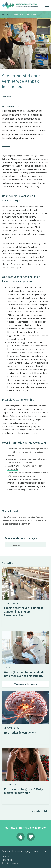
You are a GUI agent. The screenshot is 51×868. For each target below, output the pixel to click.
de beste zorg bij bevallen (34, 449)
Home (4, 15)
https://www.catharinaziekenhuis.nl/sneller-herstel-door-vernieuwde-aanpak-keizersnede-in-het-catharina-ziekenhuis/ (24, 520)
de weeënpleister (30, 479)
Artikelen (9, 15)
